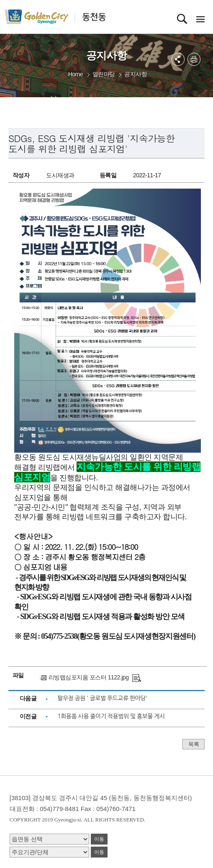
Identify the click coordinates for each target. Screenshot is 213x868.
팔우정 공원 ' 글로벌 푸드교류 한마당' (102, 698)
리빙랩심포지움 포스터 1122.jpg (89, 677)
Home (76, 74)
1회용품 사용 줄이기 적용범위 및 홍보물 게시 (111, 716)
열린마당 (104, 74)
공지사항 (136, 74)
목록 (194, 744)
